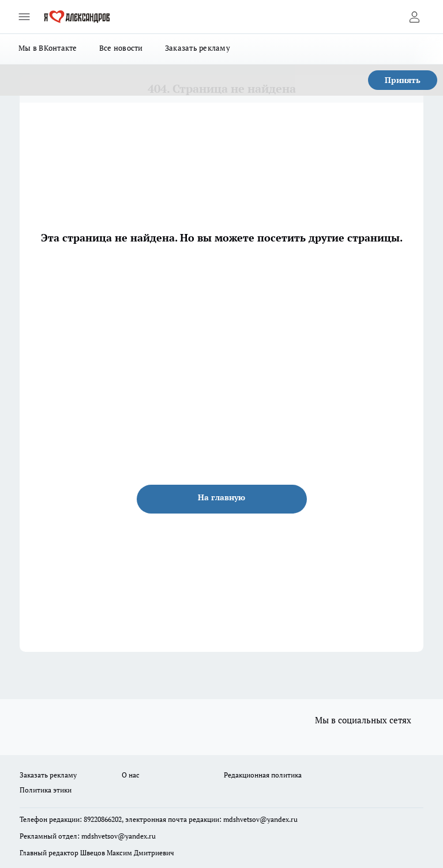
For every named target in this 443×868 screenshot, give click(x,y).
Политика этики (46, 790)
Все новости (121, 48)
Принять (403, 80)
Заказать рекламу (198, 48)
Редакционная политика (263, 775)
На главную (221, 497)
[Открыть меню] (24, 17)
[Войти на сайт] (414, 17)
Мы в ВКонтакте (48, 48)
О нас (131, 775)
